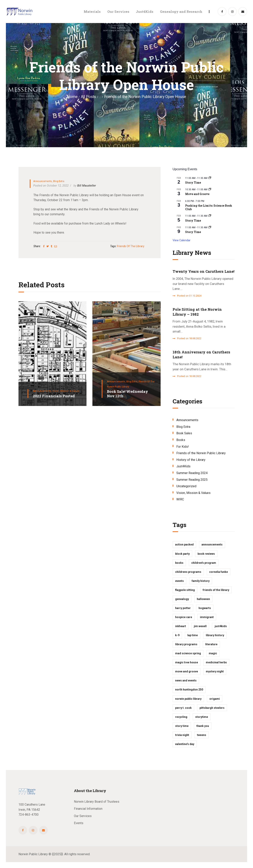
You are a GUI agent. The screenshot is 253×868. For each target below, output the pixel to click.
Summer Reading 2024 (192, 473)
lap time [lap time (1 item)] (193, 635)
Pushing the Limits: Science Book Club (209, 207)
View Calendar (182, 240)
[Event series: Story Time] (210, 178)
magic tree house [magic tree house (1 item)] (187, 662)
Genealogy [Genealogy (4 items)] (182, 599)
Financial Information (88, 809)
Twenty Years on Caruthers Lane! (204, 271)
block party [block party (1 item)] (182, 554)
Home (72, 97)
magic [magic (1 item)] (213, 653)
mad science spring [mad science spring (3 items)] (188, 653)
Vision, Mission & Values (66, 391)
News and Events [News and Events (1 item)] (186, 680)
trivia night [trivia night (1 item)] (182, 735)
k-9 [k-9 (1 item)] (177, 635)
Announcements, (43, 391)
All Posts (88, 97)
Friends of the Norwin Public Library (201, 453)
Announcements (43, 181)
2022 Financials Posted (54, 396)
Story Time (193, 183)
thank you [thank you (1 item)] (203, 726)
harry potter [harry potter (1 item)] (183, 608)
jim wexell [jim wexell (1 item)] (200, 626)
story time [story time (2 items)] (182, 726)
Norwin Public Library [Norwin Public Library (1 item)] (188, 699)
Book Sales (184, 433)
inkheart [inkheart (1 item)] (181, 626)
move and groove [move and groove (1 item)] (187, 671)
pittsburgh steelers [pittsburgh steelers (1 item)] (212, 708)
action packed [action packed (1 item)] (184, 544)
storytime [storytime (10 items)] (202, 717)
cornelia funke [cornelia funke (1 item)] (218, 572)
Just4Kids (183, 466)
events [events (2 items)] (179, 581)
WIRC (180, 499)
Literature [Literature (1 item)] (211, 644)
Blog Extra (59, 181)
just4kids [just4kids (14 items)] (221, 626)
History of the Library (191, 460)
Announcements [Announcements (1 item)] (212, 544)
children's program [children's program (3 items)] (204, 563)
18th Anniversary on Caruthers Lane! (201, 355)
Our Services (83, 816)
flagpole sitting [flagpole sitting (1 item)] (185, 590)
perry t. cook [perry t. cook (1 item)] (183, 708)
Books (181, 440)
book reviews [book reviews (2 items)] (206, 554)
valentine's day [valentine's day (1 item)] (185, 744)
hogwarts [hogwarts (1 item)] (205, 608)
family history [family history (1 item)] (201, 581)
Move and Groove (197, 194)
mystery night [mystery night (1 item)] (215, 671)
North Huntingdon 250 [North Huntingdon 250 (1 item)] (189, 690)
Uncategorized (186, 486)
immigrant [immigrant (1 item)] (207, 617)
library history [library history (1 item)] (215, 635)
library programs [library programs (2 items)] (186, 644)
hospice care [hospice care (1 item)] (184, 617)
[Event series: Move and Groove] (210, 189)
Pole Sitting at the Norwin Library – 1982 (197, 312)
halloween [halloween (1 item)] (203, 599)
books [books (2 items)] (179, 563)
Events (79, 823)
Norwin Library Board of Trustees (97, 802)
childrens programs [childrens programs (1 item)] (188, 572)
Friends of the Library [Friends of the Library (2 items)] (216, 590)
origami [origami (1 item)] (215, 699)
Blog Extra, (132, 382)
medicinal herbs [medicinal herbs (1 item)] (216, 662)
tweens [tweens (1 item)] (202, 735)
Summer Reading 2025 (192, 480)
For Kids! (183, 447)
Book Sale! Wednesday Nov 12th (127, 394)
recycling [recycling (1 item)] (181, 717)
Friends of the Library (131, 246)
